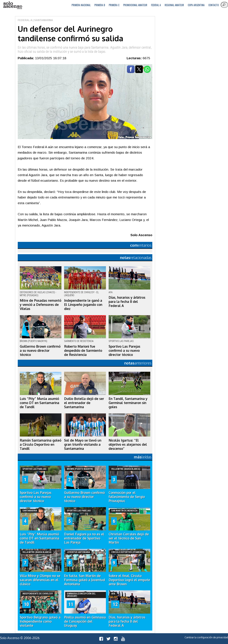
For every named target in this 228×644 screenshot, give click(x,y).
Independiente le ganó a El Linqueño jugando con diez (83, 305)
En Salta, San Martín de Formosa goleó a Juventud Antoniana (85, 580)
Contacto (214, 5)
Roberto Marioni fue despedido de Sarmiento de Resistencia (83, 351)
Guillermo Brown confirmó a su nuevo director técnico (40, 351)
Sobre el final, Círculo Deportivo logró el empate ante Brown (129, 580)
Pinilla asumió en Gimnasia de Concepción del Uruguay (85, 621)
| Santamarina (43, 20)
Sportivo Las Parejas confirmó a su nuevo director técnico (124, 351)
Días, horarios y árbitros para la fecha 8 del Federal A (127, 302)
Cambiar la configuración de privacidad (206, 637)
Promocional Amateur (135, 5)
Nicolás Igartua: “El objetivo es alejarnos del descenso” (128, 444)
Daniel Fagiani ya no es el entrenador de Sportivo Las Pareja (84, 538)
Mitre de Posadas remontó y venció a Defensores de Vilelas (41, 305)
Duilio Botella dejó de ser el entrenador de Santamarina (84, 403)
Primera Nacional (81, 5)
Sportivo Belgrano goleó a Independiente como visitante (40, 621)
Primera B (100, 5)
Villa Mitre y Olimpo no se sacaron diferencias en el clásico (40, 580)
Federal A (156, 5)
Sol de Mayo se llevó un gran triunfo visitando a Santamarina (83, 444)
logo (13, 5)
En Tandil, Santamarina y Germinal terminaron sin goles (128, 403)
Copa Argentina (196, 5)
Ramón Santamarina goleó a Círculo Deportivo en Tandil (41, 444)
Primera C (114, 5)
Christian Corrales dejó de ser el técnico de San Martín (129, 538)
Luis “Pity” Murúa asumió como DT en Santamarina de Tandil (40, 403)
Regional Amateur (174, 5)
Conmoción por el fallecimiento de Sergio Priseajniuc (127, 497)
